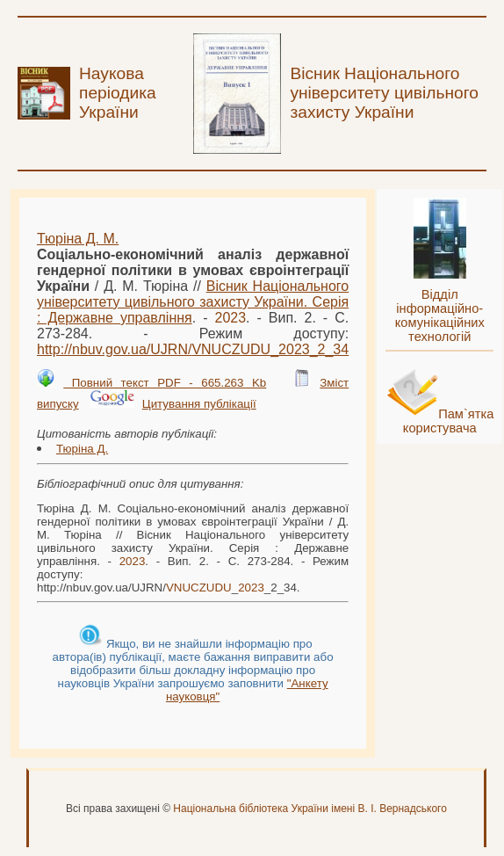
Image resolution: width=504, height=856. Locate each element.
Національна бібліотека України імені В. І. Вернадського (310, 809)
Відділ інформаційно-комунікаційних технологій (440, 316)
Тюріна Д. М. (78, 239)
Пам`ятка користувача (449, 421)
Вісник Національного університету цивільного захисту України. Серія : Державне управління (193, 302)
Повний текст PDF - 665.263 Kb (165, 383)
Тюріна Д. (82, 449)
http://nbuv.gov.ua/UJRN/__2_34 (193, 349)
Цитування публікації (199, 404)
